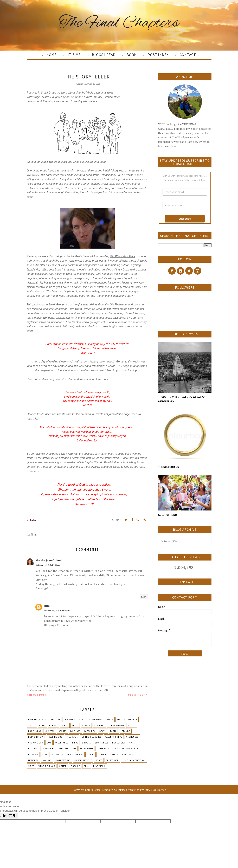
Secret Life (112, 760)
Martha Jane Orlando (49, 560)
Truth (32, 725)
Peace (65, 725)
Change (54, 725)
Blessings (90, 731)
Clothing (34, 749)
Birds (75, 743)
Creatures (49, 749)
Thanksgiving (116, 725)
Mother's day (63, 760)
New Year (50, 731)
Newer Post (38, 695)
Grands (126, 731)
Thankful (72, 737)
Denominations (67, 749)
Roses (99, 760)
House (91, 754)
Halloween (57, 754)
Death (103, 731)
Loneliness (35, 731)
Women (63, 766)
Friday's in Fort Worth (126, 749)
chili (87, 766)
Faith (75, 725)
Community (131, 719)
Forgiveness (96, 719)
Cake (132, 743)
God (44, 754)
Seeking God (56, 737)
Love (82, 719)
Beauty (62, 731)
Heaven (86, 725)
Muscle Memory (83, 760)
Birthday (75, 731)
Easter (114, 731)
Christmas (70, 719)
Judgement (128, 754)
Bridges (86, 743)
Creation (55, 719)
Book (42, 725)
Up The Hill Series (91, 737)
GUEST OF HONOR (168, 515)
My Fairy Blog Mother (153, 790)
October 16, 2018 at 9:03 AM (48, 565)
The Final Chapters (119, 23)
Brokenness (102, 743)
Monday (47, 760)
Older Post (137, 695)
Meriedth (33, 760)
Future (132, 725)
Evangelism (86, 749)
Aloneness (132, 737)
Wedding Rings (47, 766)
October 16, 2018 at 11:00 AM (57, 610)
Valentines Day (114, 737)
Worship (75, 766)
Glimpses (33, 754)
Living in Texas (36, 737)
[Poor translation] (12, 816)
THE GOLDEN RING (169, 467)
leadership (99, 766)
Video (31, 766)
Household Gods (108, 754)
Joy (49, 743)
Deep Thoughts (37, 719)
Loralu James (93, 790)
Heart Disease (75, 754)
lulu (47, 606)
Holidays (99, 725)
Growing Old (36, 743)
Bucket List (119, 743)
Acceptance (62, 743)
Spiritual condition (134, 760)
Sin (119, 719)
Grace (110, 719)
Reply (144, 597)
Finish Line (103, 749)
